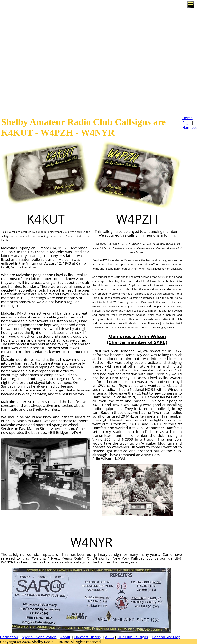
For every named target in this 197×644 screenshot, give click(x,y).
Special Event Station (39, 637)
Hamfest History (88, 637)
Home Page (187, 120)
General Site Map (166, 637)
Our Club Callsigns (133, 637)
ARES (109, 637)
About (65, 637)
